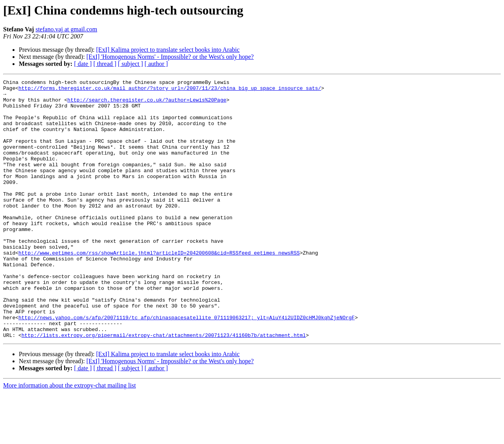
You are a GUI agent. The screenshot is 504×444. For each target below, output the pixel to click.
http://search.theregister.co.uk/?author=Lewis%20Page (147, 104)
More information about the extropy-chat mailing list (70, 437)
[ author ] (156, 64)
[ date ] (83, 64)
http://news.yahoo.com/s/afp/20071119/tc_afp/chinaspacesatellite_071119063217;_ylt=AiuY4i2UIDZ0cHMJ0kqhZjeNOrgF (187, 366)
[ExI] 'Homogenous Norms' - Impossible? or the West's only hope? (170, 57)
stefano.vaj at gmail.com (66, 29)
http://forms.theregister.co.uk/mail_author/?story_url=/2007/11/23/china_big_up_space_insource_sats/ (170, 90)
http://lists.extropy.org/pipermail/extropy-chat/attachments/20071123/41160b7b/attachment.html (164, 387)
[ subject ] (131, 64)
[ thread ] (105, 64)
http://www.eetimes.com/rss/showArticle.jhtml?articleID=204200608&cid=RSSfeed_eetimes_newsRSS (159, 288)
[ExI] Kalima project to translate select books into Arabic (168, 50)
